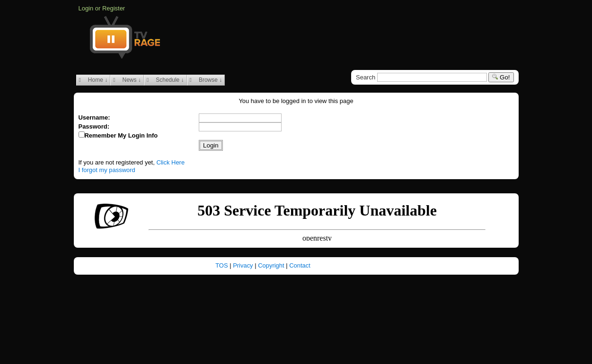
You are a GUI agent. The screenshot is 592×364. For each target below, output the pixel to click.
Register (114, 8)
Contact (300, 265)
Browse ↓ (206, 80)
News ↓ (127, 80)
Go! (501, 77)
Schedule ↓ (165, 80)
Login (86, 8)
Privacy (244, 265)
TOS (222, 265)
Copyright (272, 265)
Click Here (170, 162)
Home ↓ (93, 80)
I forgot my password (107, 170)
